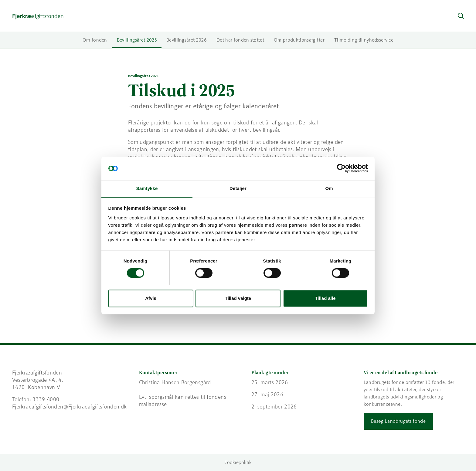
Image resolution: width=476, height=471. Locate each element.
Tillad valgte (238, 298)
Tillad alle (325, 298)
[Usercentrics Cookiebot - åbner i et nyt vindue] (341, 168)
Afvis (151, 298)
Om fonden (95, 40)
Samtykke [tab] (147, 188)
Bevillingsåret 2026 (187, 40)
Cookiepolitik (238, 462)
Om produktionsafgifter (299, 40)
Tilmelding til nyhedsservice (364, 40)
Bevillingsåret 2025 (137, 40)
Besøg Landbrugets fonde (398, 421)
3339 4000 (46, 399)
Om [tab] (329, 188)
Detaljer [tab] (238, 188)
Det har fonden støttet (240, 40)
